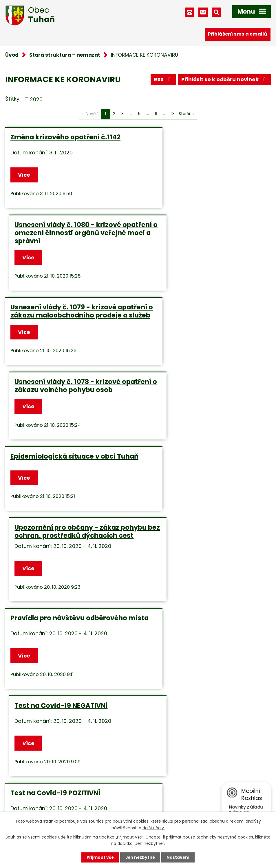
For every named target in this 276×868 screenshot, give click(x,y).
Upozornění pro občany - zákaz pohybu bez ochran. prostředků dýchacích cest (199, 330)
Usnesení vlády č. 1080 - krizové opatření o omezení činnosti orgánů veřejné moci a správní (199, 145)
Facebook (161, 804)
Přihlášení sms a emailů (237, 34)
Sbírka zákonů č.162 (43, 620)
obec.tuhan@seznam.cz (179, 789)
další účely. (154, 828)
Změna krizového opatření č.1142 (65, 137)
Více (24, 175)
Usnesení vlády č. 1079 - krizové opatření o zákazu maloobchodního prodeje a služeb (68, 240)
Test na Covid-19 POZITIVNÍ (55, 525)
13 (173, 114)
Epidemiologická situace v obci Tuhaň (63, 326)
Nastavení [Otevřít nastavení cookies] (179, 857)
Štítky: (13, 99)
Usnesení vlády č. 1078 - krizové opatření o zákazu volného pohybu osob (204, 240)
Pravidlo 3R (165, 525)
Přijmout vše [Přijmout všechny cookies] (100, 857)
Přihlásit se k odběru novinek (224, 80)
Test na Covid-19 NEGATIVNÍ (192, 428)
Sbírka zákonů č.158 (179, 620)
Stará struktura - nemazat (65, 55)
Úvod (12, 55)
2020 (36, 99)
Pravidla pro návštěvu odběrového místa (69, 432)
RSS (162, 80)
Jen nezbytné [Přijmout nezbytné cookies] (140, 857)
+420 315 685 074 (171, 774)
